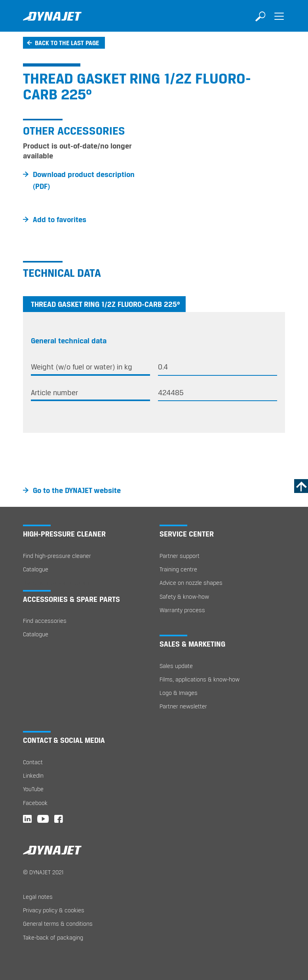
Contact (33, 762)
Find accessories (45, 621)
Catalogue (36, 569)
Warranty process (182, 610)
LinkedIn (33, 775)
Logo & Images (179, 693)
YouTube (33, 789)
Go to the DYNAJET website (77, 490)
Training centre (178, 569)
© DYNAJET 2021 (43, 872)
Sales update (176, 666)
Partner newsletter (183, 706)
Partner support (180, 556)
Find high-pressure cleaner (57, 556)
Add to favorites (60, 219)
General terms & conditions (58, 924)
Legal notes (38, 897)
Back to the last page (67, 43)
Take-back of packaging (53, 937)
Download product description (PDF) (84, 180)
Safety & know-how (184, 597)
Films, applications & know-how (200, 679)
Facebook (35, 803)
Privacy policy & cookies (54, 910)
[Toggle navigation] (279, 22)
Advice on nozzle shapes (191, 583)
